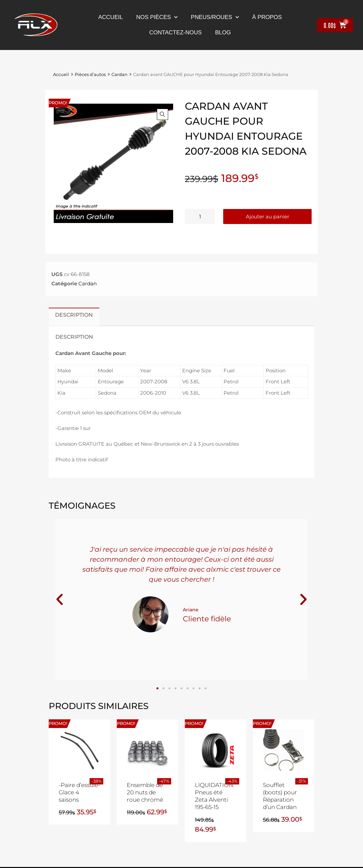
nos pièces (157, 17)
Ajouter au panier (268, 216)
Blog (223, 32)
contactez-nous (175, 32)
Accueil (110, 17)
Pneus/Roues (215, 17)
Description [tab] (74, 315)
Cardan (119, 74)
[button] (162, 114)
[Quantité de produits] (200, 216)
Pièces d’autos (90, 74)
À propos (267, 17)
